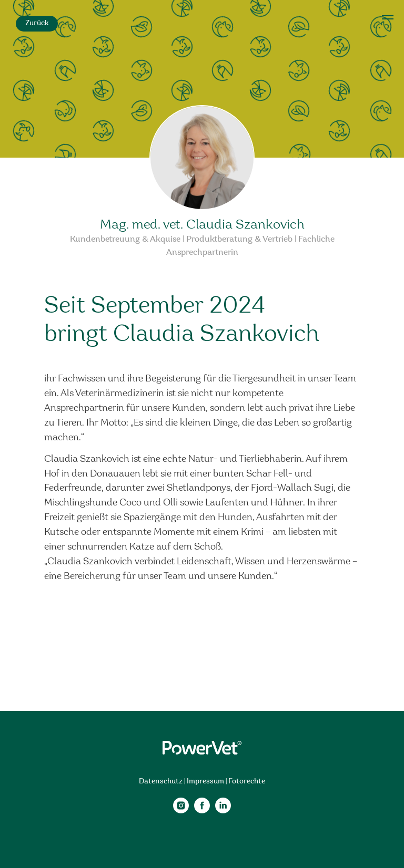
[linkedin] (223, 810)
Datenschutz (161, 782)
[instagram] (181, 810)
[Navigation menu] (388, 17)
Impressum (205, 782)
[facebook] (202, 810)
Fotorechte (247, 782)
